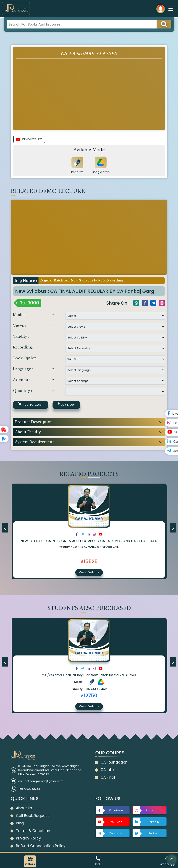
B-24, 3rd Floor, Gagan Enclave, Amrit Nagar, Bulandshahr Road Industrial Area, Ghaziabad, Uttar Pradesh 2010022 (50, 770)
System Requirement (34, 442)
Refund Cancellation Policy (41, 846)
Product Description (34, 422)
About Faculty (28, 432)
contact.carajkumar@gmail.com (41, 781)
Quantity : (22, 391)
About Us (24, 808)
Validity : (21, 336)
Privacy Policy (28, 838)
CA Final (108, 777)
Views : (19, 325)
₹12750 (89, 695)
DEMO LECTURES (29, 139)
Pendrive (77, 172)
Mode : (19, 315)
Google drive (101, 172)
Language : (23, 369)
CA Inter (108, 770)
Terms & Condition (33, 831)
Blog (20, 823)
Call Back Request (32, 816)
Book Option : (26, 358)
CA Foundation (114, 762)
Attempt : (22, 380)
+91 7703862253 (29, 789)
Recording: (23, 347)
